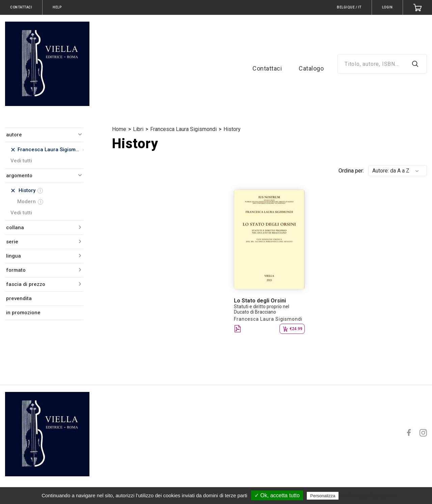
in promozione (23, 313)
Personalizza (323, 496)
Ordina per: (351, 171)
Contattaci (267, 68)
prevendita (19, 298)
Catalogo (311, 68)
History (232, 129)
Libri (138, 129)
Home (119, 129)
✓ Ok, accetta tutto (277, 495)
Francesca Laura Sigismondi (183, 129)
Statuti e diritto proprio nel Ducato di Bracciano (262, 309)
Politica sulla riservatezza (369, 496)
